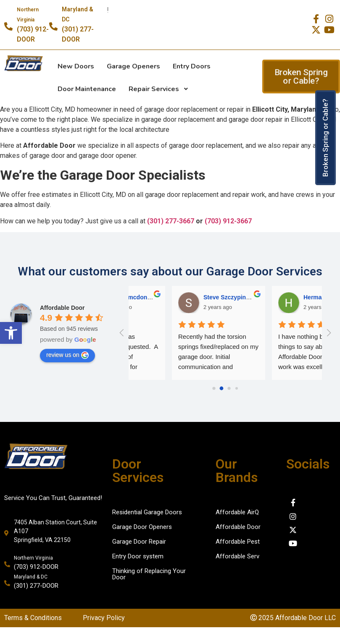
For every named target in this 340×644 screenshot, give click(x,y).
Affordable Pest (238, 542)
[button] (11, 333)
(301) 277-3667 (171, 221)
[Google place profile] (62, 308)
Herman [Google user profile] (171, 297)
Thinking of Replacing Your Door (149, 574)
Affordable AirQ (237, 512)
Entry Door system (138, 556)
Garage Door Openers (142, 527)
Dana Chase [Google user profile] (277, 297)
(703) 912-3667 (228, 221)
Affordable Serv (237, 556)
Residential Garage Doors (147, 512)
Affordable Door (238, 527)
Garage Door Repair (139, 542)
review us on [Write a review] (67, 355)
